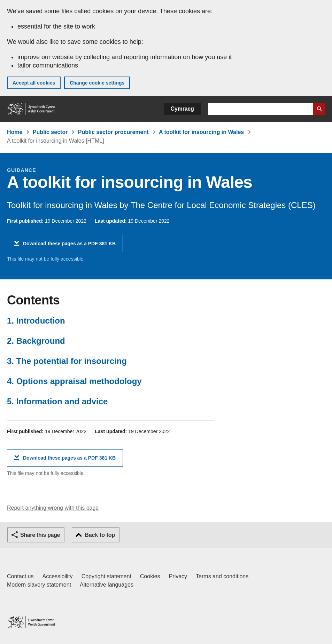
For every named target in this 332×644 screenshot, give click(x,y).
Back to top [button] (100, 535)
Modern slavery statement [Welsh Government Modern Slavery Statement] (39, 585)
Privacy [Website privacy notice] (178, 576)
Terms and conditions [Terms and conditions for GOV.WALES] (222, 576)
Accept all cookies (34, 83)
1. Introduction (36, 321)
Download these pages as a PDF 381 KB (69, 246)
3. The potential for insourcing (67, 361)
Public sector (50, 132)
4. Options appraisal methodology (74, 381)
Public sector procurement (113, 132)
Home (15, 132)
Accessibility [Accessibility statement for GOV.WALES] (57, 576)
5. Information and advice (57, 401)
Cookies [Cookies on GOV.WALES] (150, 576)
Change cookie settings (97, 83)
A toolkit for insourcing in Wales (201, 132)
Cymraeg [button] (182, 109)
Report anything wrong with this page (53, 508)
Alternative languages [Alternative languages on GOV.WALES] (107, 585)
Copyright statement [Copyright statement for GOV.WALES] (106, 576)
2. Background (36, 341)
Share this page (40, 535)
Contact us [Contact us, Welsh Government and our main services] (20, 576)
